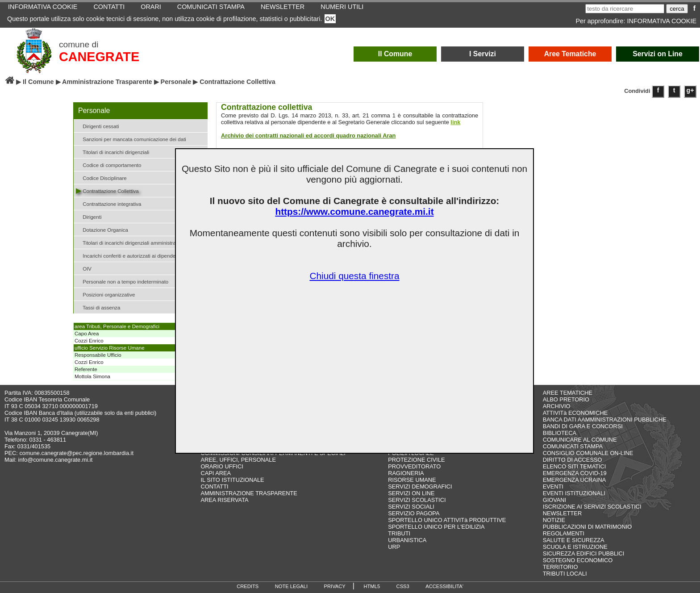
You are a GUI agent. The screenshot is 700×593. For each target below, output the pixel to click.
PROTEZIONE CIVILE (416, 460)
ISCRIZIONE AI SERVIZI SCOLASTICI (592, 507)
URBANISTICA (407, 540)
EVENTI (553, 487)
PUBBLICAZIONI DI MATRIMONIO (587, 527)
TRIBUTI (399, 533)
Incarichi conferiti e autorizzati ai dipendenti (128, 255)
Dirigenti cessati (97, 126)
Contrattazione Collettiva (107, 190)
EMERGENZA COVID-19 (575, 473)
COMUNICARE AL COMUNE (580, 440)
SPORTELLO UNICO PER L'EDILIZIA (436, 527)
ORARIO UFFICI (222, 466)
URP (394, 547)
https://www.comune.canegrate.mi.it (354, 211)
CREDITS (248, 586)
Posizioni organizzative (105, 294)
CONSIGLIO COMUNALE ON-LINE (588, 453)
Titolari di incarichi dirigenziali (112, 152)
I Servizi (483, 54)
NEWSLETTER (562, 513)
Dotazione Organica (102, 229)
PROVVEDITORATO (414, 466)
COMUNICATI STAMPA (573, 446)
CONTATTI (214, 487)
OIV (84, 268)
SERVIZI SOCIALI (411, 507)
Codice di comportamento (108, 165)
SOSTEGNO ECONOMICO (578, 560)
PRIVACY (335, 586)
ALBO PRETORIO (566, 399)
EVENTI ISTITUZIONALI (574, 493)
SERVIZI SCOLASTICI (417, 500)
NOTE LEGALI (291, 586)
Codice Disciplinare (101, 177)
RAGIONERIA (406, 473)
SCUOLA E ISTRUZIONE (575, 547)
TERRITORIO (560, 567)
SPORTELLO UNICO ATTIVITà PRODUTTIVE (447, 520)
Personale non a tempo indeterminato (122, 281)
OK (330, 19)
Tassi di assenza (98, 307)
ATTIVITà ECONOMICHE (575, 413)
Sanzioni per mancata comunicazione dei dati (131, 139)
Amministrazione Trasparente (107, 82)
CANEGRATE (99, 57)
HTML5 (372, 586)
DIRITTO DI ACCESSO (573, 460)
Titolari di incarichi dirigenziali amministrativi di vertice (140, 242)
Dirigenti (89, 216)
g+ (690, 90)
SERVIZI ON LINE (411, 493)
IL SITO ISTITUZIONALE (232, 480)
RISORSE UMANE (412, 480)
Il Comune (395, 54)
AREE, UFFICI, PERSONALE (238, 460)
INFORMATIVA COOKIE (662, 21)
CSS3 (403, 586)
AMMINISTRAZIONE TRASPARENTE (249, 493)
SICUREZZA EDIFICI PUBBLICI (584, 553)
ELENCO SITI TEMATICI (575, 466)
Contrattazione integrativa (108, 203)
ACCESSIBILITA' (444, 586)
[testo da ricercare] (625, 9)
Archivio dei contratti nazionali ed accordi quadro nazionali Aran (308, 136)
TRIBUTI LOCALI (565, 574)
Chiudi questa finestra (354, 276)
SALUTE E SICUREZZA (574, 540)
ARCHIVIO (557, 406)
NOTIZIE (554, 520)
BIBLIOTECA (560, 433)
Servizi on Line (658, 54)
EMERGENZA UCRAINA (575, 480)
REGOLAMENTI (564, 533)
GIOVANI (554, 500)
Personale (176, 82)
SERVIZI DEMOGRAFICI (420, 487)
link (455, 122)
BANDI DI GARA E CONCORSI (583, 426)
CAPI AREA (216, 473)
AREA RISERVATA (224, 500)
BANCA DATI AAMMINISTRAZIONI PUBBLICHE (605, 420)
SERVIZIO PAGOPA (414, 513)
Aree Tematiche (570, 54)
